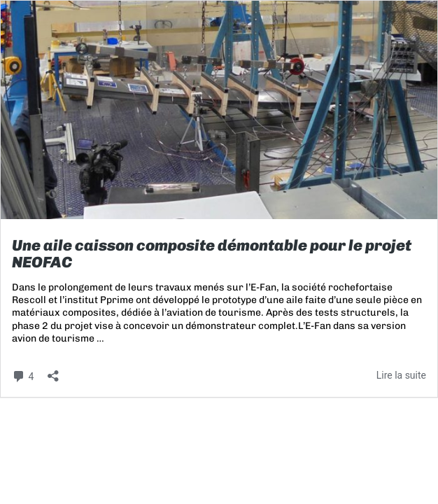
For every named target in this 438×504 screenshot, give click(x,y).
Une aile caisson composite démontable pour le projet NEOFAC (212, 254)
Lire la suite (401, 375)
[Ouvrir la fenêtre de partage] (53, 371)
